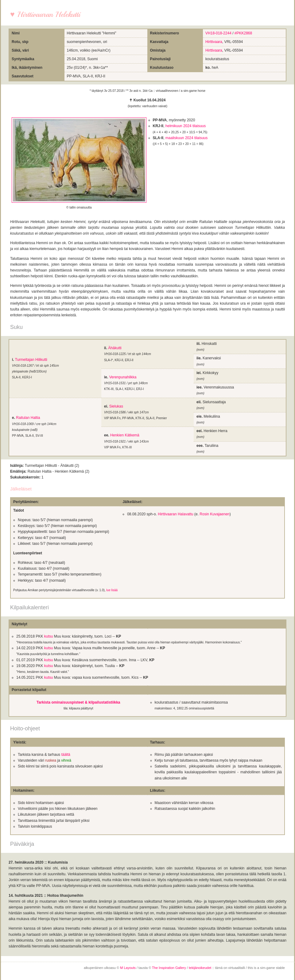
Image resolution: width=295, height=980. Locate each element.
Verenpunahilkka (123, 377)
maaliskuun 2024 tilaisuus (186, 138)
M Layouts (128, 968)
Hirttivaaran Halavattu (175, 514)
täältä (66, 755)
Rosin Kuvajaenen (214, 514)
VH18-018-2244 (218, 33)
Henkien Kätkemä (125, 435)
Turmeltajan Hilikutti (31, 360)
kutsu (49, 636)
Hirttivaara (214, 42)
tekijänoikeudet (200, 968)
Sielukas (116, 406)
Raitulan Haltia (28, 418)
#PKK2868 (243, 33)
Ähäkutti (115, 348)
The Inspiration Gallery (169, 968)
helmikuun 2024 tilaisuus (186, 126)
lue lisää (112, 590)
